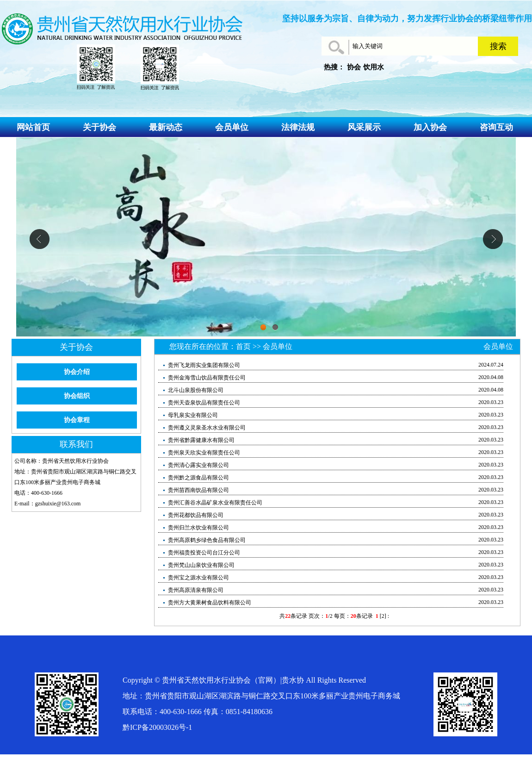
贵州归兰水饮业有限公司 (198, 528)
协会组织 (77, 396)
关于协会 (99, 127)
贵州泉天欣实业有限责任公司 (203, 453)
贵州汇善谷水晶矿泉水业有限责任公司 (214, 503)
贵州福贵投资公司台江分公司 (203, 553)
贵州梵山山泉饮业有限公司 (201, 565)
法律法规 (298, 127)
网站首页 (33, 127)
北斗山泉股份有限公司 (195, 390)
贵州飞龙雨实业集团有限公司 (203, 365)
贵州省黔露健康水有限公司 (201, 440)
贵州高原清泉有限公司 (195, 590)
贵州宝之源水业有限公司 (198, 578)
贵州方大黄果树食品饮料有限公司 (209, 603)
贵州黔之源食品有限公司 (198, 478)
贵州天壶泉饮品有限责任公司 (203, 403)
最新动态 (166, 127)
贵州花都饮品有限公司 (195, 515)
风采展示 (364, 127)
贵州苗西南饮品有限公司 (198, 490)
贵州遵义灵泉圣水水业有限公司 (206, 428)
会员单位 (232, 127)
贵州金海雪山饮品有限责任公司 (206, 378)
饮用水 (374, 67)
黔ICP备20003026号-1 (157, 727)
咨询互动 (496, 127)
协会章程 (77, 420)
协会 (354, 67)
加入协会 (430, 127)
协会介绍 (77, 372)
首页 (243, 346)
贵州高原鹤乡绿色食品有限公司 (206, 540)
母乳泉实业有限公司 (192, 415)
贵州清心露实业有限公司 (198, 465)
